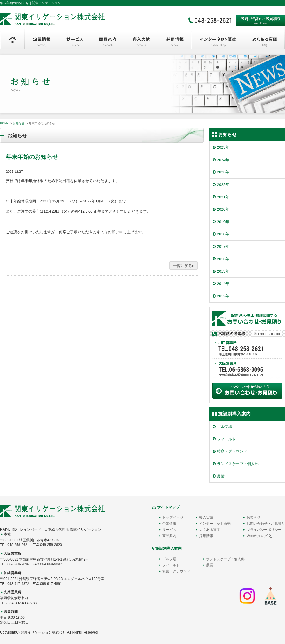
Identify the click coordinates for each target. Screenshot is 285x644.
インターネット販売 (215, 524)
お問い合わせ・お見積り (266, 524)
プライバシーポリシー (264, 530)
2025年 (223, 147)
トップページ (173, 517)
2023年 (223, 172)
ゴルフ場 (225, 427)
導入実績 (206, 517)
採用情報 (206, 536)
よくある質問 (210, 530)
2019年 (223, 222)
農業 (221, 476)
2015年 (223, 271)
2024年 (223, 160)
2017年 (223, 247)
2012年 (223, 296)
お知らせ (19, 123)
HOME (4, 123)
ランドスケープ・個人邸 (238, 464)
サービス (169, 530)
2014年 (223, 284)
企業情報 (169, 524)
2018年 (223, 234)
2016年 (223, 259)
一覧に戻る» (184, 266)
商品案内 (169, 536)
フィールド (226, 439)
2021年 (223, 197)
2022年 (223, 185)
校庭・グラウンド (232, 451)
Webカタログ (259, 536)
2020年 (223, 209)
